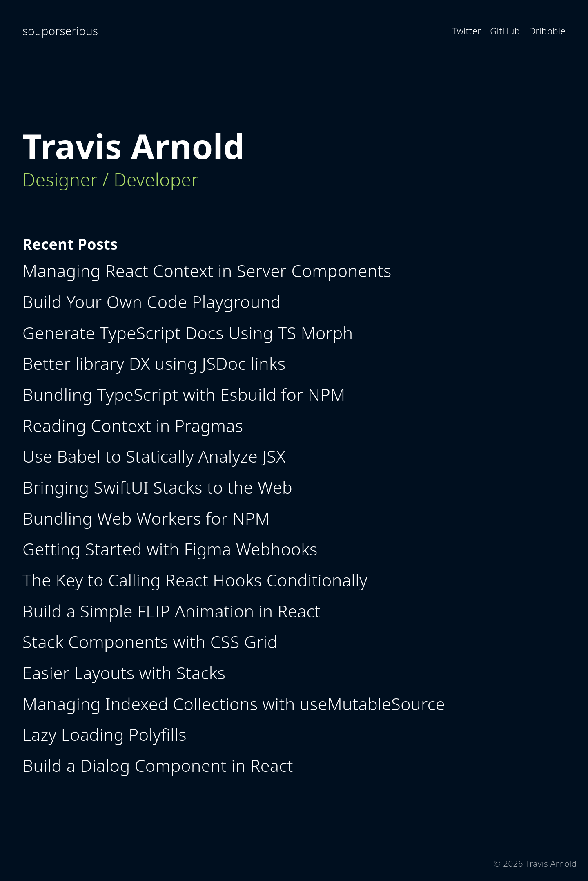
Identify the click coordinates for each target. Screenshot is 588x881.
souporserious (60, 31)
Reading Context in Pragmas (133, 425)
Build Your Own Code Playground (152, 302)
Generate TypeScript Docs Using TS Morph (188, 333)
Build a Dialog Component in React (158, 765)
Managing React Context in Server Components (207, 271)
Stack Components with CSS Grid (150, 642)
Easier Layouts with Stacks (124, 673)
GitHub (505, 31)
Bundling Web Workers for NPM (146, 518)
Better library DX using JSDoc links (154, 363)
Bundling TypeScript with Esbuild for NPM (184, 394)
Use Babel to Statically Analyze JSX (154, 456)
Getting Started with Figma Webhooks (170, 549)
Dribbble (547, 31)
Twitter (467, 31)
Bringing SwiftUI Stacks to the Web (157, 487)
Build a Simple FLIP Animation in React (171, 611)
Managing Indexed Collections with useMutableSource (234, 704)
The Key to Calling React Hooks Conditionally (195, 580)
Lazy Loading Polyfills (105, 734)
